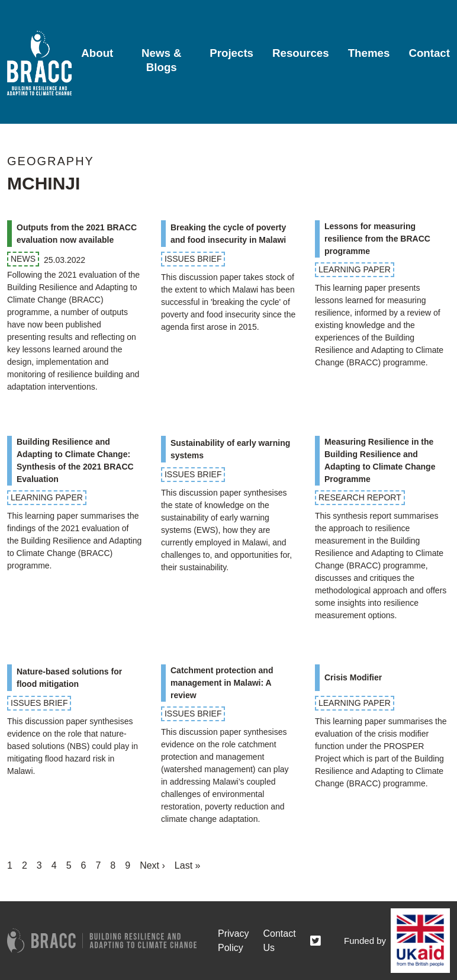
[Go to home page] (39, 63)
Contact (429, 53)
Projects (231, 53)
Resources (301, 53)
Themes (369, 53)
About (97, 53)
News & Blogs (162, 60)
